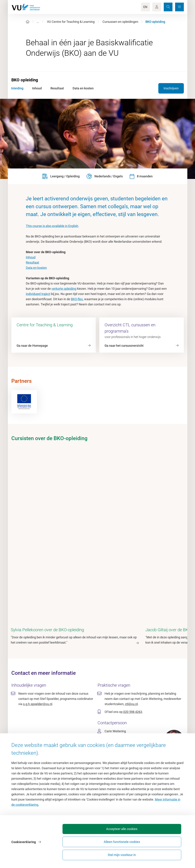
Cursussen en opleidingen (120, 22)
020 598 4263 (132, 657)
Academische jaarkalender (117, 742)
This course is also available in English (52, 226)
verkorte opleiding (64, 289)
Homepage (33, 742)
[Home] (28, 22)
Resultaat (32, 262)
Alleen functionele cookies (125, 853)
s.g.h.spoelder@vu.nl (38, 649)
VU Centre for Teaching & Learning (71, 22)
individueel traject (38, 294)
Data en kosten (36, 268)
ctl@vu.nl (131, 649)
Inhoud (31, 257)
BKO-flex (77, 299)
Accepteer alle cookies (86, 853)
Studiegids (107, 750)
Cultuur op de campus (41, 750)
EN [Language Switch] (145, 7)
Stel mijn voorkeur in (164, 853)
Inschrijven (171, 88)
